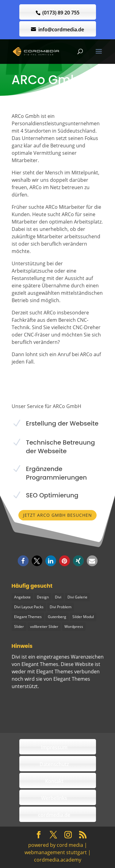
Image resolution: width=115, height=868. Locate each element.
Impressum (54, 747)
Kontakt (54, 781)
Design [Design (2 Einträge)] (43, 597)
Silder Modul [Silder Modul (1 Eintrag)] (83, 617)
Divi (16, 657)
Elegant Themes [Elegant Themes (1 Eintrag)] (28, 617)
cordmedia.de (54, 815)
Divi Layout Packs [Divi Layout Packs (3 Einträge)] (29, 607)
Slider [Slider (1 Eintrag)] (19, 627)
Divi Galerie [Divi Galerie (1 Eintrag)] (77, 597)
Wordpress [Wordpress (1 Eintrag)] (74, 627)
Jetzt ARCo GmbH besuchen (57, 515)
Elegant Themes (72, 679)
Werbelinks (54, 798)
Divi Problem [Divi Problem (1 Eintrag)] (61, 607)
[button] (23, 561)
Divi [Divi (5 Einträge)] (58, 597)
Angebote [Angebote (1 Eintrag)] (22, 597)
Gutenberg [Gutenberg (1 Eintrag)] (57, 617)
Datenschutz (54, 764)
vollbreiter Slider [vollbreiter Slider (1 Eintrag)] (44, 627)
